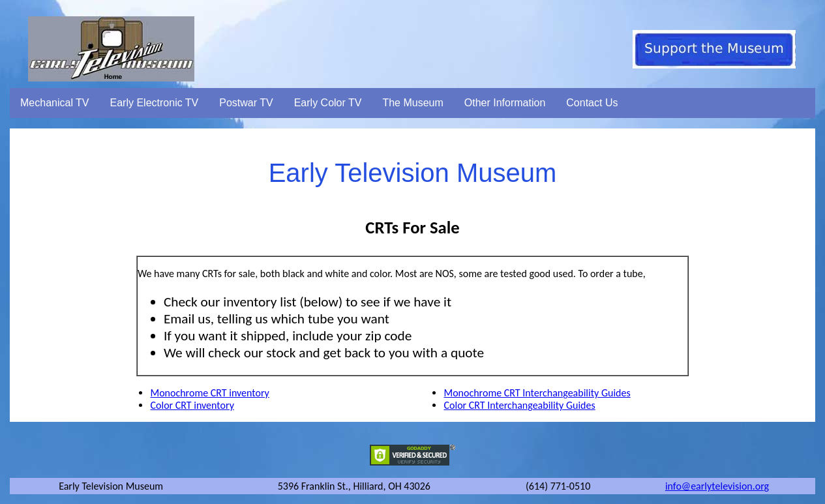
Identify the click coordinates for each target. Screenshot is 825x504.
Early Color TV (328, 103)
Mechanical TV (55, 103)
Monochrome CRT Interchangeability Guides (537, 393)
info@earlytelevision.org (717, 486)
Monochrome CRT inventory (209, 393)
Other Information (505, 103)
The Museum (412, 103)
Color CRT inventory (192, 405)
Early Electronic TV (155, 103)
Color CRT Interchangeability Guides (519, 405)
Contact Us (592, 103)
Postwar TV (246, 103)
